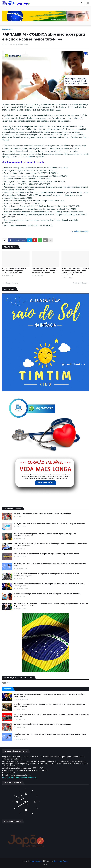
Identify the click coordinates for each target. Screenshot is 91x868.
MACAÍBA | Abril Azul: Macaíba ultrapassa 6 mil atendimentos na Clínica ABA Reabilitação (45, 271)
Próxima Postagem (80, 283)
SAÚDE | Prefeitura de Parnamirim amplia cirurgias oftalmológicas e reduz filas (46, 554)
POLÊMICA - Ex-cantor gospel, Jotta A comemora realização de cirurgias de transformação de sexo (45, 535)
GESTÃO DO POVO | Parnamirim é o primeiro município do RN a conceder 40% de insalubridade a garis (46, 575)
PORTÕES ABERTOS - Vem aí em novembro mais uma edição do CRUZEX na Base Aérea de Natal (50, 565)
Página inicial (7, 29)
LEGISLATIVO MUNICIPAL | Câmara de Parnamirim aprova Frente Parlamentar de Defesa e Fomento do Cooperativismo (75, 272)
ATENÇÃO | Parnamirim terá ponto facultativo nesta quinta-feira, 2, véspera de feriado (49, 524)
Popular (8, 689)
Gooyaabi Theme (61, 861)
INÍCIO (46, 864)
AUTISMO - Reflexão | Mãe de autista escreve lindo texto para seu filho (42, 514)
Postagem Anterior (11, 283)
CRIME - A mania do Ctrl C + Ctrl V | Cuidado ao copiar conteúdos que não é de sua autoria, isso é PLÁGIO (51, 715)
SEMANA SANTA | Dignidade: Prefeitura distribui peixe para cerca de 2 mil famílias (47, 594)
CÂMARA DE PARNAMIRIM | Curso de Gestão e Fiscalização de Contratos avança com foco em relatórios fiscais (50, 545)
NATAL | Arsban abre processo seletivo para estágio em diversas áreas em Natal (14, 271)
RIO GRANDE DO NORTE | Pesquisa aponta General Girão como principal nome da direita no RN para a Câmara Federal (51, 605)
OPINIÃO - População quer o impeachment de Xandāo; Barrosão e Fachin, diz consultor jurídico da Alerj (49, 705)
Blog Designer (36, 861)
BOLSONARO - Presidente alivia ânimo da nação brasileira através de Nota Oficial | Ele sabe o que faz (49, 585)
